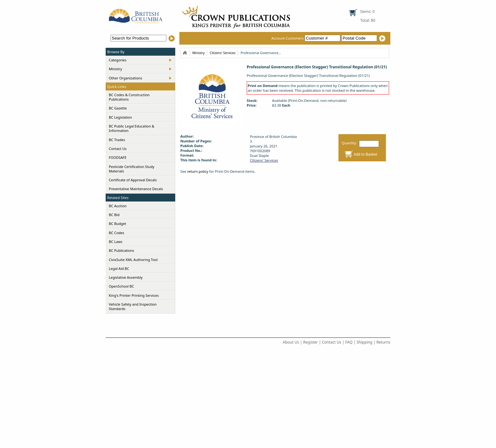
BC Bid (114, 215)
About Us (291, 342)
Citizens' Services (223, 53)
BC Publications (121, 250)
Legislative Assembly (126, 277)
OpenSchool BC (121, 286)
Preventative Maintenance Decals (136, 189)
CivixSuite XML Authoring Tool (133, 260)
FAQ (349, 342)
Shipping (364, 342)
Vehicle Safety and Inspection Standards (133, 306)
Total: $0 (368, 20)
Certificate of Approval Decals (133, 180)
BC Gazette (118, 108)
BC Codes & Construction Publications (129, 97)
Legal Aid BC (119, 268)
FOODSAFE (118, 157)
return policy (198, 171)
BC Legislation (120, 117)
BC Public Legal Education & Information (132, 128)
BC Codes (117, 233)
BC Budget (118, 224)
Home (185, 53)
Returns (383, 342)
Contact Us (118, 149)
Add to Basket (366, 154)
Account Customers (306, 38)
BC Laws (116, 242)
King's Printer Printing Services (134, 295)
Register (310, 342)
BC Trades (117, 140)
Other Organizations (125, 78)
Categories (118, 60)
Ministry (115, 69)
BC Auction (118, 206)
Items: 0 (367, 12)
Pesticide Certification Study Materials (132, 169)
